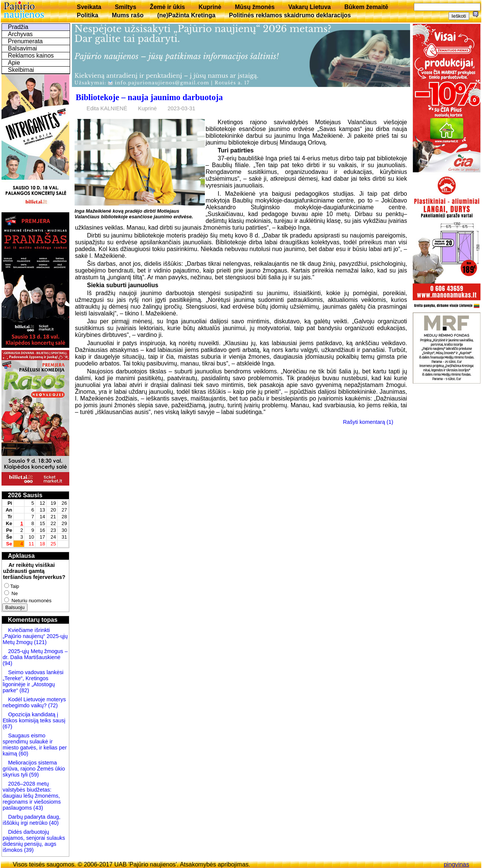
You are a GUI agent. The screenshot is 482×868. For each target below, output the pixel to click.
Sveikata (89, 7)
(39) (28, 850)
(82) (24, 690)
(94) (8, 663)
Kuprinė (210, 7)
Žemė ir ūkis (167, 7)
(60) (23, 754)
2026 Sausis (25, 495)
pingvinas (456, 864)
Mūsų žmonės (255, 7)
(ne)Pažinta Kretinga (186, 15)
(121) (40, 642)
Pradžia (18, 27)
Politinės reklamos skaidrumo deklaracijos (290, 15)
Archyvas (20, 34)
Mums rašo (128, 15)
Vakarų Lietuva (309, 7)
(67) (8, 726)
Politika (88, 15)
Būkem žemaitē (366, 7)
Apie (14, 63)
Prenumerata (25, 41)
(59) (33, 775)
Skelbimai (21, 70)
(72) (52, 705)
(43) (38, 808)
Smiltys (126, 7)
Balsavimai (22, 48)
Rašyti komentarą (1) (368, 422)
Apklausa (21, 556)
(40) (53, 823)
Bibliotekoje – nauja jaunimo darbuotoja (149, 97)
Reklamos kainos (31, 56)
